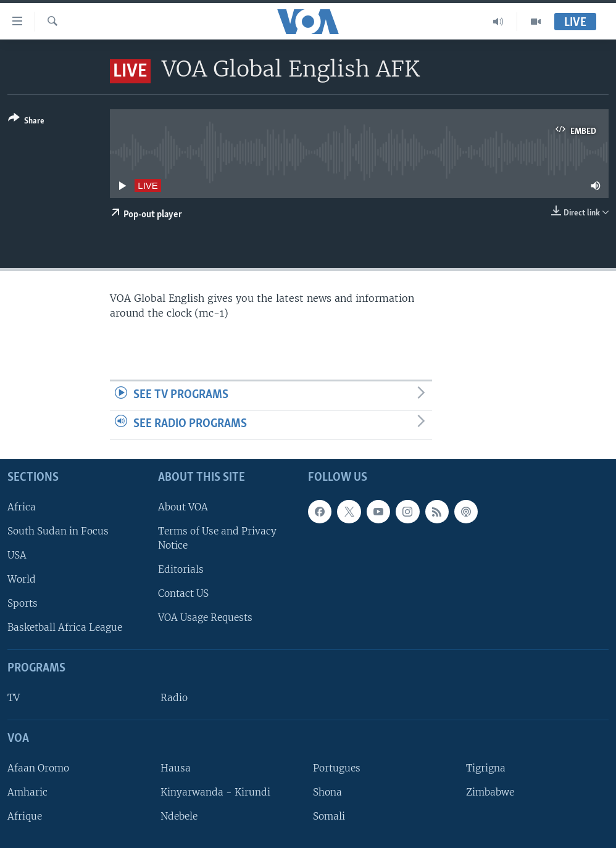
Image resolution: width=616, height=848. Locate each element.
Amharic (27, 792)
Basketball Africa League (65, 627)
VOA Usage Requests (205, 617)
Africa (22, 506)
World (22, 579)
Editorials (181, 569)
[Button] (26, 122)
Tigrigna (486, 767)
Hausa (176, 767)
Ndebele (179, 816)
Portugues (337, 767)
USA (17, 555)
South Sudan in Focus (58, 530)
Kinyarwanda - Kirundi (215, 792)
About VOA (183, 506)
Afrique (25, 816)
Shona (327, 792)
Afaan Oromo (38, 767)
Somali (329, 816)
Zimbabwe (490, 792)
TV (14, 698)
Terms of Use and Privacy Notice (217, 538)
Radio (174, 698)
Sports (23, 603)
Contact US (183, 593)
